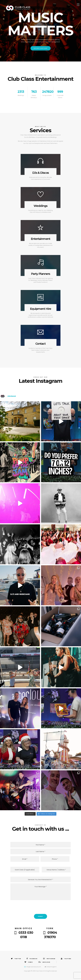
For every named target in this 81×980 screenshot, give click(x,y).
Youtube (66, 959)
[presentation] (41, 906)
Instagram (49, 959)
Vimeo (29, 962)
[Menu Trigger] (78, 4)
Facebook (32, 959)
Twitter (16, 959)
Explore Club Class (41, 48)
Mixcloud (44, 962)
